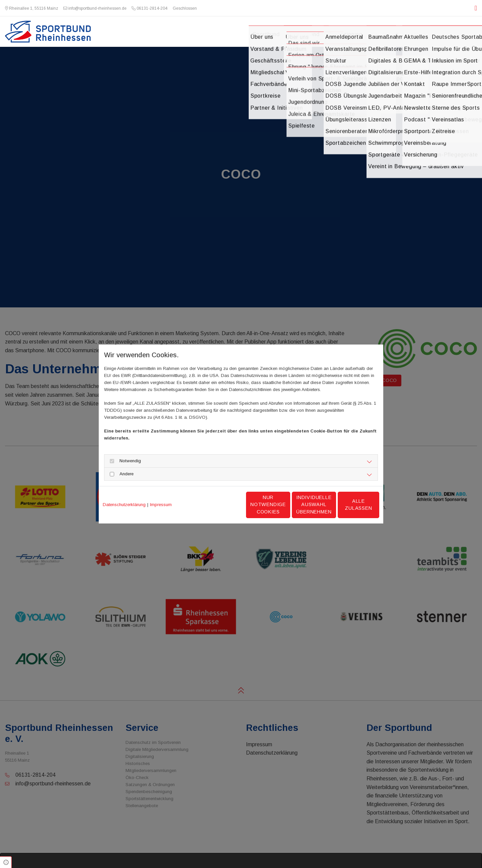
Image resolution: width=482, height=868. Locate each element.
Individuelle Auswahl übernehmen (285, 505)
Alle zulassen (348, 504)
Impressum (161, 505)
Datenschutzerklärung (124, 505)
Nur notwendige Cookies (221, 505)
